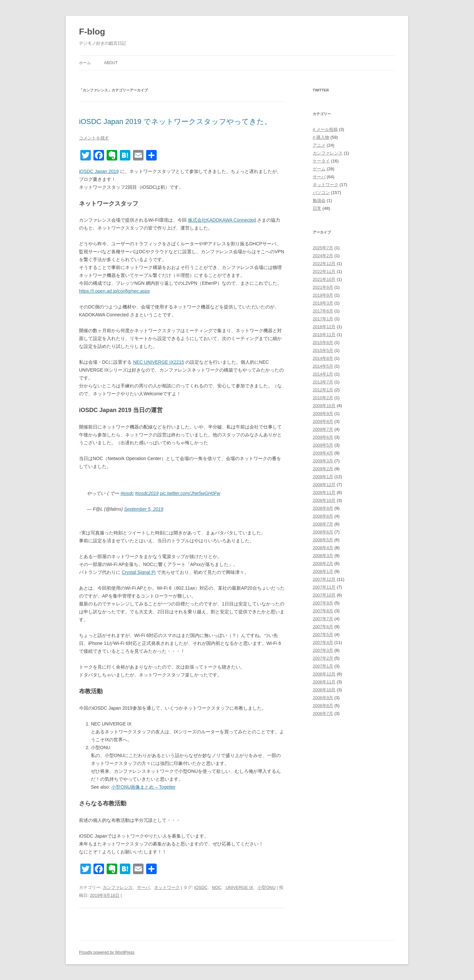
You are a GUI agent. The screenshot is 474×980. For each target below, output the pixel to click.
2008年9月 (323, 508)
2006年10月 (324, 690)
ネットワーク (167, 887)
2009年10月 (324, 406)
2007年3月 (323, 650)
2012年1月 (323, 390)
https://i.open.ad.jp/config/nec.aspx (115, 291)
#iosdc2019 (147, 493)
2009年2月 (323, 469)
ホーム (85, 63)
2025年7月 (323, 248)
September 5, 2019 (144, 509)
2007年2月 (323, 658)
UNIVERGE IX (239, 887)
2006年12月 (324, 674)
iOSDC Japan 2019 (99, 171)
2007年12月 (324, 579)
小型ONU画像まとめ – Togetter (143, 787)
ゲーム (319, 169)
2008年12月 (324, 485)
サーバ (143, 887)
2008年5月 (323, 540)
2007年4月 (323, 642)
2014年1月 (323, 374)
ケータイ (321, 161)
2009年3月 (323, 461)
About (111, 63)
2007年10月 (324, 595)
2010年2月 (323, 398)
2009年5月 (323, 445)
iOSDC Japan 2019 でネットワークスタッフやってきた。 (175, 122)
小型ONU (266, 887)
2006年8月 (323, 706)
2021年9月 (323, 287)
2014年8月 (323, 358)
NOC (217, 887)
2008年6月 (323, 532)
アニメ (319, 145)
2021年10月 (324, 279)
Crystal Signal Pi (139, 572)
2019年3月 (323, 303)
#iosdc (127, 493)
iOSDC (201, 887)
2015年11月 (324, 335)
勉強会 (319, 200)
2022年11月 (324, 271)
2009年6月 (323, 437)
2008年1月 (323, 571)
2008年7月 (323, 524)
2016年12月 (324, 327)
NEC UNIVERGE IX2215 (158, 362)
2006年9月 (323, 698)
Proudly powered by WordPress (107, 952)
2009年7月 (323, 429)
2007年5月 (323, 635)
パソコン (321, 193)
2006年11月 (324, 682)
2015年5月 (323, 350)
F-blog (92, 32)
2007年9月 (323, 603)
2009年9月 (323, 414)
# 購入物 (321, 137)
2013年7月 (323, 382)
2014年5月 (323, 366)
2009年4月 (323, 453)
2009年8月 (323, 421)
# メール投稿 (325, 129)
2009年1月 (323, 477)
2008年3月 (323, 556)
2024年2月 (323, 256)
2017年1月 (323, 319)
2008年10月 (324, 500)
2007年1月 (323, 666)
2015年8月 (323, 343)
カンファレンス (118, 887)
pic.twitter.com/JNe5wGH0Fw (190, 493)
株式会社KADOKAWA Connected (222, 220)
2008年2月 (323, 563)
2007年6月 (323, 627)
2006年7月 (323, 713)
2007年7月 (323, 619)
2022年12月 (324, 264)
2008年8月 (323, 516)
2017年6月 (323, 311)
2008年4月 (323, 548)
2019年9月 (323, 295)
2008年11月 (324, 492)
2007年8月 (323, 611)
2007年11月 (324, 587)
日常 (317, 208)
